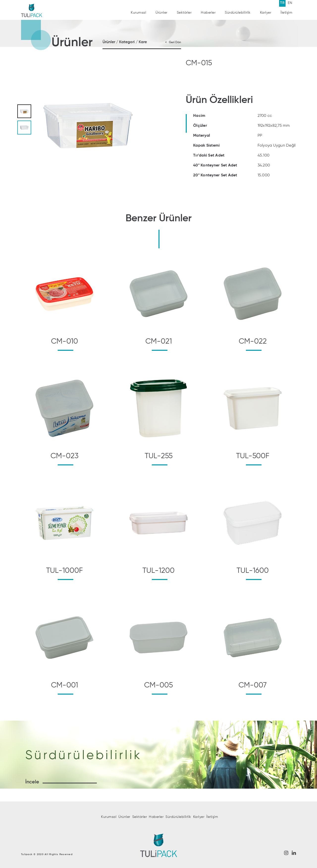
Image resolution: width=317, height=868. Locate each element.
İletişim (286, 8)
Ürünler (161, 13)
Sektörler (184, 13)
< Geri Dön (173, 42)
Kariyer (266, 12)
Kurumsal (138, 13)
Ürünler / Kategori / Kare (125, 42)
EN (290, 3)
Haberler (208, 13)
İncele (32, 782)
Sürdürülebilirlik (238, 12)
